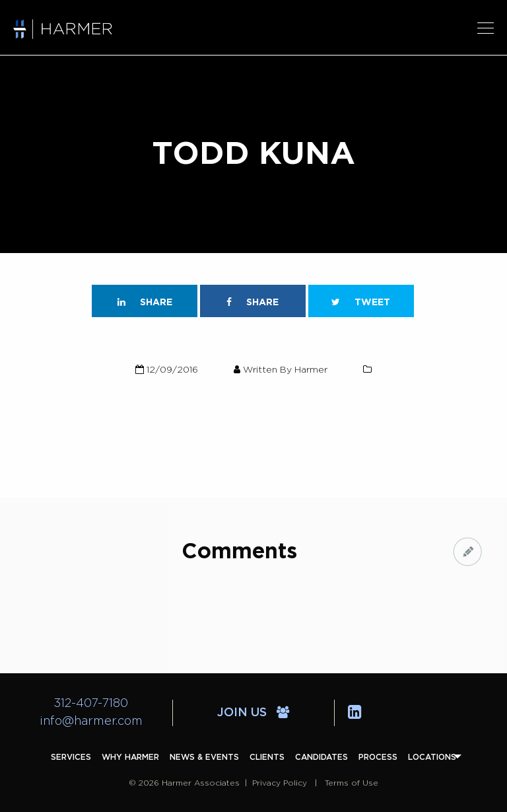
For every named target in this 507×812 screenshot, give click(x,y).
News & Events (204, 757)
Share (145, 302)
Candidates (321, 757)
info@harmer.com (91, 721)
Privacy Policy (280, 783)
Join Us (253, 713)
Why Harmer (130, 757)
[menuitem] (71, 757)
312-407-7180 (91, 704)
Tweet (361, 302)
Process (378, 757)
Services (71, 757)
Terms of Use (352, 783)
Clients (267, 757)
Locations (432, 757)
